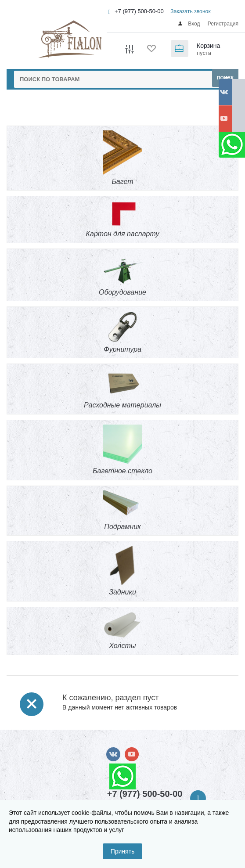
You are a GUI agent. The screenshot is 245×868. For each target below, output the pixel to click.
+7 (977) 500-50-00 (139, 11)
